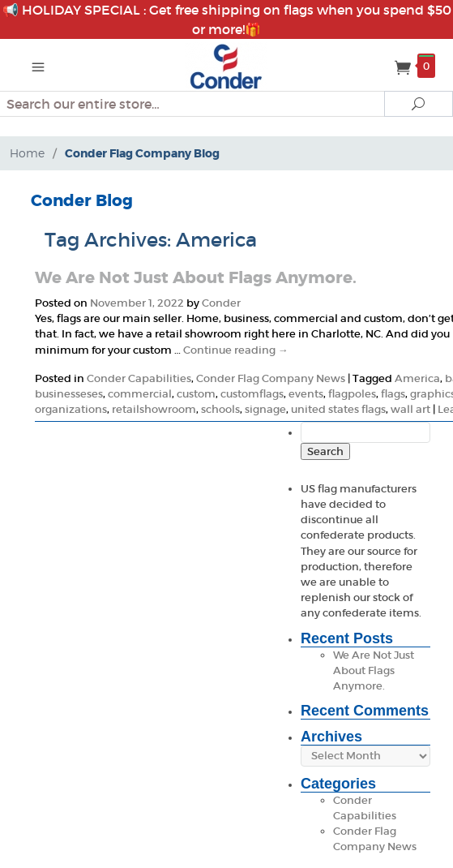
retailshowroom (154, 409)
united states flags (338, 409)
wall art (410, 409)
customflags (252, 394)
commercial (140, 394)
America (417, 378)
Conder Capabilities (139, 378)
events (306, 394)
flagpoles (352, 394)
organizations (71, 409)
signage (265, 409)
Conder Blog (82, 200)
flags (393, 394)
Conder (221, 303)
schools (220, 409)
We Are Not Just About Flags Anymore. (196, 277)
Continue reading (236, 350)
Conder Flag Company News (271, 378)
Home (27, 153)
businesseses (69, 394)
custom (196, 394)
